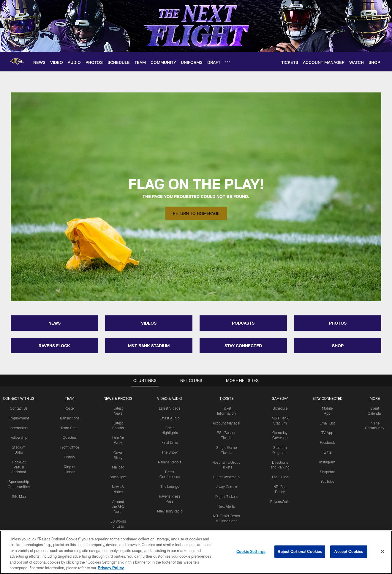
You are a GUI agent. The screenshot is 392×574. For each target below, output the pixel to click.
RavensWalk (280, 501)
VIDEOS (149, 323)
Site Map (19, 496)
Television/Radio (170, 511)
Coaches (70, 437)
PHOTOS (338, 323)
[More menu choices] (227, 62)
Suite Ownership (226, 477)
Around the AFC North (118, 507)
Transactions (69, 418)
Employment (19, 418)
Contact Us (19, 408)
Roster (70, 408)
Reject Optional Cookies (300, 551)
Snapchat (327, 472)
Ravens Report (170, 462)
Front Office (70, 447)
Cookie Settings (251, 551)
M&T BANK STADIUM (149, 346)
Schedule (280, 408)
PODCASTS (243, 323)
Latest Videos (170, 408)
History (69, 457)
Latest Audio (170, 418)
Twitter (327, 452)
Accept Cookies (349, 551)
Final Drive (170, 442)
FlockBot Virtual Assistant (19, 467)
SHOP (338, 346)
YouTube (327, 481)
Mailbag (118, 467)
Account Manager (227, 423)
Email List (327, 423)
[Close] (382, 552)
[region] (196, 552)
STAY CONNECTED (243, 346)
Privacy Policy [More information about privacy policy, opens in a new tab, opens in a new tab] (111, 568)
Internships (19, 428)
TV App (327, 433)
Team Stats (69, 428)
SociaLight (118, 477)
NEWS (54, 323)
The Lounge (170, 486)
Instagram (327, 462)
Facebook (327, 442)
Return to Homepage (196, 213)
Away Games (227, 487)
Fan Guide (280, 477)
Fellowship (19, 437)
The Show (170, 452)
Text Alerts (227, 506)
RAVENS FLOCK (54, 346)
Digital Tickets (226, 496)
